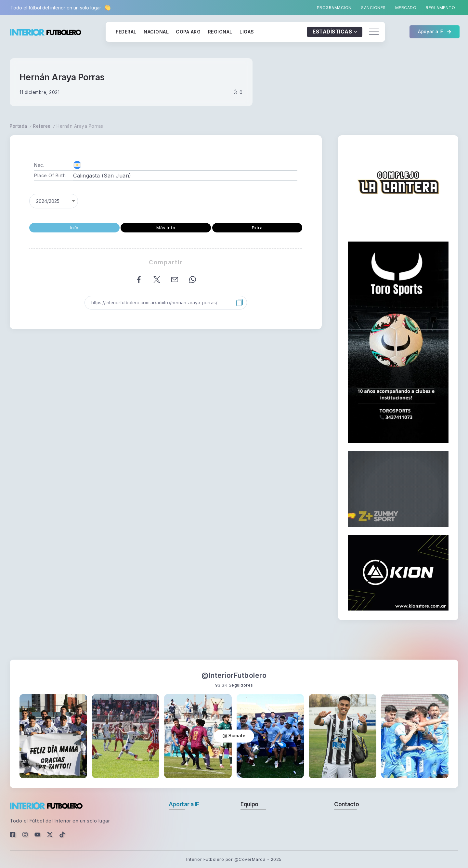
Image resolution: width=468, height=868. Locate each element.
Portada (19, 126)
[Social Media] (13, 835)
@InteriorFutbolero (234, 675)
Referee (42, 126)
